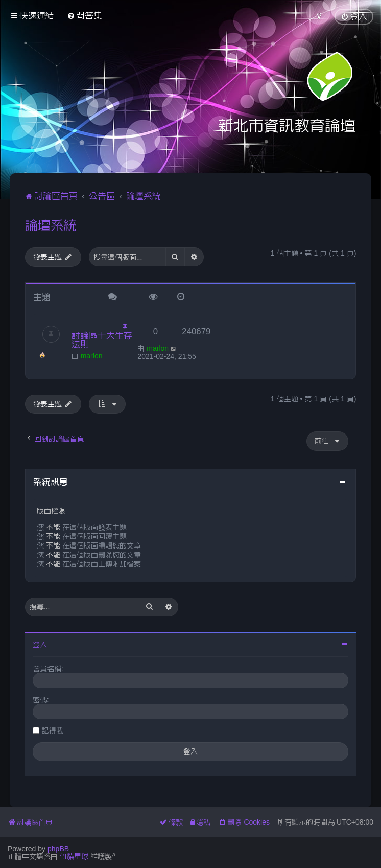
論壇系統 (51, 225)
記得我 (53, 730)
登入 (40, 645)
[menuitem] (85, 16)
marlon (92, 356)
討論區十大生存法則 (102, 340)
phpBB (58, 849)
